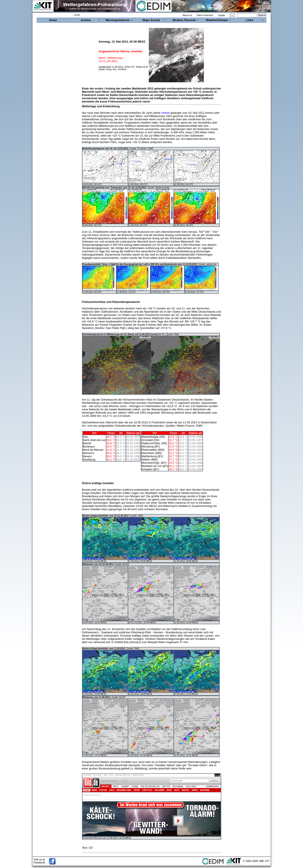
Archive (86, 20)
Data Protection (205, 15)
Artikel (165, 113)
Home (53, 20)
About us (187, 15)
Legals (221, 15)
